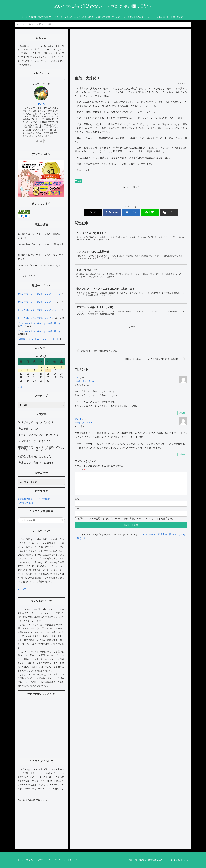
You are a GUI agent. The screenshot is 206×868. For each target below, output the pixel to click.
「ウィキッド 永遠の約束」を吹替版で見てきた (40, 323)
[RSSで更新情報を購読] (45, 141)
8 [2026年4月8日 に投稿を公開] (41, 370)
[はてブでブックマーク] (131, 212)
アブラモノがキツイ (28, 276)
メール (78, 513)
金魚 (78, 181)
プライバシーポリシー (36, 860)
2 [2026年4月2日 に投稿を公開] (48, 367)
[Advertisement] (131, 54)
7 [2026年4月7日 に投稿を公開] (34, 370)
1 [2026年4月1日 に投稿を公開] (41, 367)
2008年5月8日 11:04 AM (84, 381)
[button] (169, 212)
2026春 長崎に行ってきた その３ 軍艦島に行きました (41, 236)
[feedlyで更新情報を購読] (41, 141)
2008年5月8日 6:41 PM (84, 423)
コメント (81, 470)
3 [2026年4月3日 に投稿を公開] (55, 367)
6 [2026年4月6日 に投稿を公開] (28, 370)
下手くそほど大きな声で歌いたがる (34, 294)
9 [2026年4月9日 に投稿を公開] (48, 370)
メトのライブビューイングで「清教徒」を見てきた (40, 267)
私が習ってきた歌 (26, 503)
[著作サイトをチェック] (37, 141)
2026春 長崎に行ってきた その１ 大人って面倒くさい (41, 257)
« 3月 (20, 387)
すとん (78, 419)
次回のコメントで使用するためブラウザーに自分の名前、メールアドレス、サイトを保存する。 (126, 523)
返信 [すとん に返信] (182, 454)
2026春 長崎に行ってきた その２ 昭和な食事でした (41, 246)
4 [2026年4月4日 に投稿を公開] (61, 367)
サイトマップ (55, 860)
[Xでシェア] (93, 212)
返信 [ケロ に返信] (182, 413)
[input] (41, 520)
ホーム (20, 860)
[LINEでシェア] (150, 212)
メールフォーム (25, 589)
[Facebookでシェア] (112, 212)
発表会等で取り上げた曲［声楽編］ (34, 499)
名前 (77, 503)
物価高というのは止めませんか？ (33, 339)
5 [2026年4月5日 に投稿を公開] (21, 370)
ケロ (77, 377)
